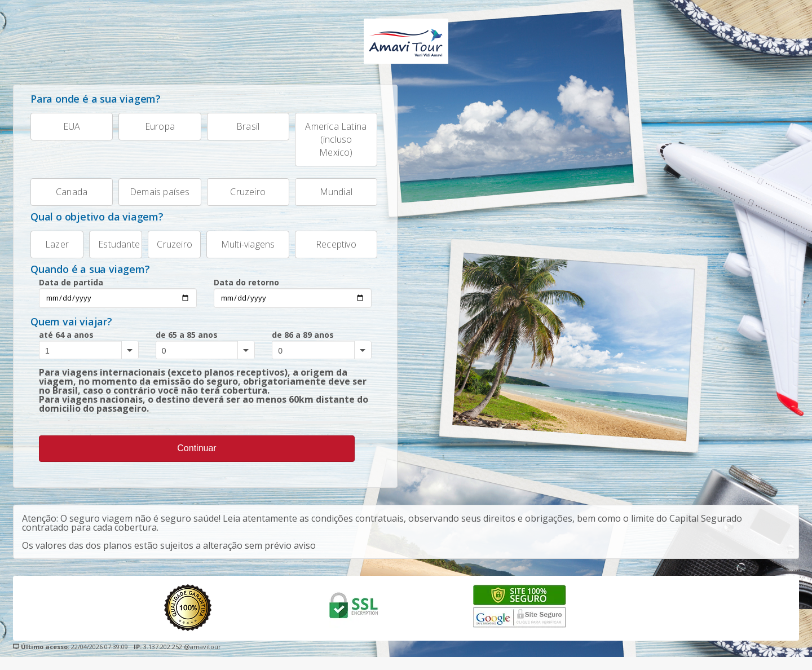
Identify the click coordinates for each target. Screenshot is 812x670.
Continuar (197, 461)
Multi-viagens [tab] (240, 254)
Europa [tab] (147, 127)
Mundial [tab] (324, 197)
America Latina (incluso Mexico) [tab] (331, 140)
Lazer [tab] (50, 254)
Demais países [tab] (154, 197)
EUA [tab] (55, 127)
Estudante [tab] (114, 254)
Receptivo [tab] (326, 254)
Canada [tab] (59, 197)
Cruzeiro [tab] (236, 197)
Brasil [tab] (233, 127)
